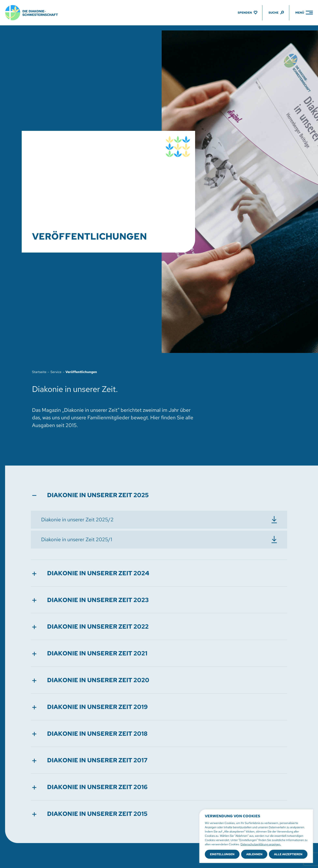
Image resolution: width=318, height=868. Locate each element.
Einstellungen (222, 854)
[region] (256, 836)
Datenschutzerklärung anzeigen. (261, 844)
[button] (159, 495)
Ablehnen (254, 854)
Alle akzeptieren (288, 854)
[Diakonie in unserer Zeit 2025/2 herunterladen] (159, 520)
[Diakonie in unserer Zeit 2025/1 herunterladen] (159, 540)
